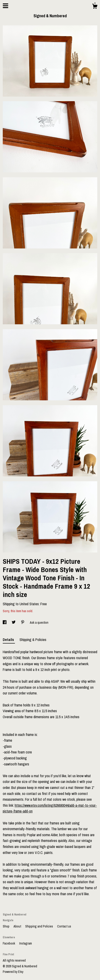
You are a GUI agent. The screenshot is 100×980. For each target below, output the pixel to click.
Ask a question (39, 623)
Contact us (64, 926)
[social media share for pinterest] (23, 623)
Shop (6, 926)
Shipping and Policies (39, 926)
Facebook (9, 943)
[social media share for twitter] (14, 623)
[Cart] (95, 7)
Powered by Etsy (13, 972)
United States (29, 604)
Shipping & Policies (33, 640)
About (18, 926)
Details (9, 640)
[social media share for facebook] (5, 623)
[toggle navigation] (6, 6)
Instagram (26, 943)
